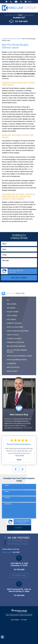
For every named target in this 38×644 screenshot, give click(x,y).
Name (7, 485)
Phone (7, 498)
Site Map (24, 620)
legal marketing (15, 615)
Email (7, 491)
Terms (14, 272)
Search (21, 2)
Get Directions (19, 578)
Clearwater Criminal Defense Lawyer (11, 39)
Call (11, 2)
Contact (16, 2)
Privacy (11, 272)
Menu (30, 2)
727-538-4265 (21, 21)
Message (8, 504)
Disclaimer (15, 620)
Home (7, 2)
